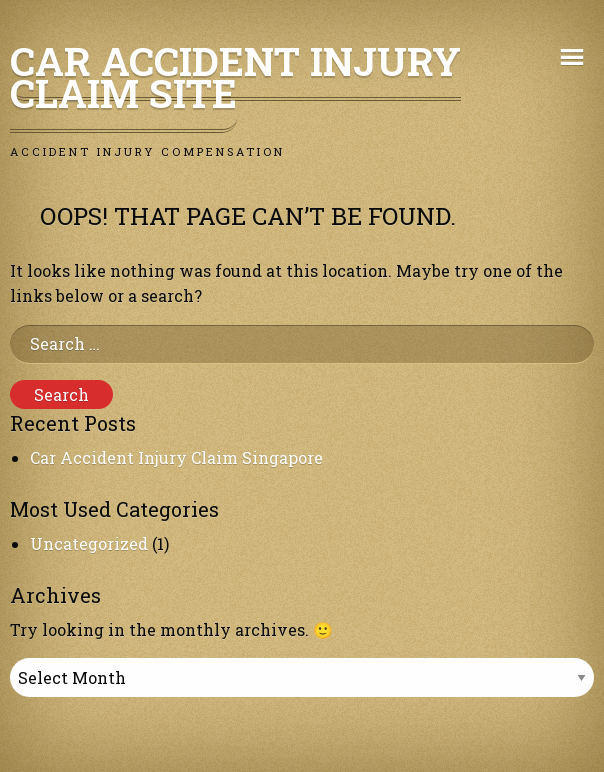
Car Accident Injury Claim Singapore (176, 457)
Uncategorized (89, 543)
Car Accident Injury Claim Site (235, 77)
